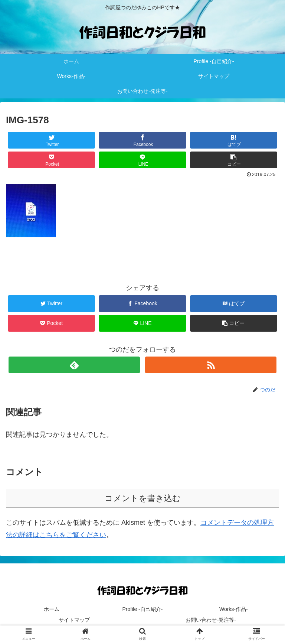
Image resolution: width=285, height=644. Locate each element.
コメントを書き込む (143, 498)
